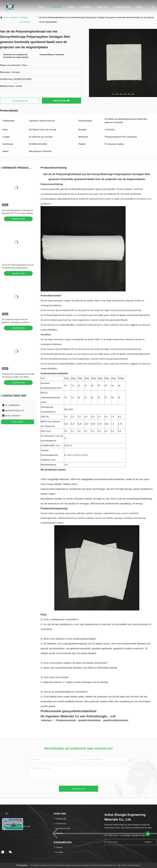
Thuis (41, 7)
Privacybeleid (22, 865)
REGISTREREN (149, 842)
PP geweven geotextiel (66, 720)
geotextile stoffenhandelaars (116, 720)
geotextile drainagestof (25, 20)
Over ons (102, 7)
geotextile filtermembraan (89, 720)
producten (13, 17)
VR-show (86, 7)
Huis (5, 17)
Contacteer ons (122, 7)
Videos (71, 7)
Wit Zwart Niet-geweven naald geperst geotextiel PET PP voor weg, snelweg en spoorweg (17, 213)
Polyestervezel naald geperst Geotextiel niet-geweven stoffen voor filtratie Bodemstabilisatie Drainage (18, 377)
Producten (56, 7)
